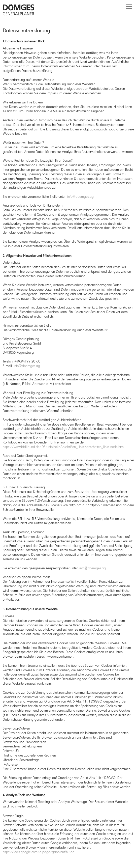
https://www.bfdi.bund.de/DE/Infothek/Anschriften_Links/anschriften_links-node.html (64, 447)
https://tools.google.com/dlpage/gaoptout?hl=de (39, 852)
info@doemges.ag (80, 197)
